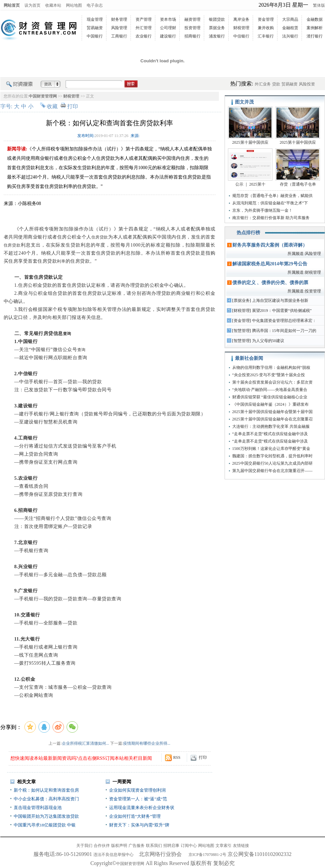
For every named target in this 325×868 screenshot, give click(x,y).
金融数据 (315, 19)
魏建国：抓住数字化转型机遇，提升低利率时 (272, 456)
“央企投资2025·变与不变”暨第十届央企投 (269, 375)
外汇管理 (144, 28)
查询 (67, 334)
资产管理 (144, 19)
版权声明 (119, 846)
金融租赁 (290, 28)
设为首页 (32, 5)
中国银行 (95, 36)
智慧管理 (242, 331)
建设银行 (168, 36)
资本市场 (168, 19)
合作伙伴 (102, 846)
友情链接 (241, 846)
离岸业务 (241, 19)
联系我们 (154, 846)
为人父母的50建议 (268, 341)
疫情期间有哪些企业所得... (147, 743)
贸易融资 (95, 28)
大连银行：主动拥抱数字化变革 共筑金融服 (271, 426)
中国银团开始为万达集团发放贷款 (46, 816)
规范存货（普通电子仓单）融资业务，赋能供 (272, 196)
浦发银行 (217, 36)
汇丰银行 (266, 36)
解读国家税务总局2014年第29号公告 (270, 264)
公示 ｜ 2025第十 (250, 184)
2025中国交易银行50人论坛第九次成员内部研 (272, 463)
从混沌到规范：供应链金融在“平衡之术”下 (270, 203)
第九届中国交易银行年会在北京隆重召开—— (272, 471)
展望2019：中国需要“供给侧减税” (282, 311)
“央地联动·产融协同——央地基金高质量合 (270, 390)
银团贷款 (217, 19)
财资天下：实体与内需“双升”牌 (139, 825)
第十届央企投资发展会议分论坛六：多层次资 (272, 382)
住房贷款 (100, 237)
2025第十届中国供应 (250, 142)
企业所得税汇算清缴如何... (86, 743)
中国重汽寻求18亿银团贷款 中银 (45, 825)
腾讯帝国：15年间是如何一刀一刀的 (284, 331)
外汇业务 (263, 84)
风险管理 (119, 28)
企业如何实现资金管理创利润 (137, 790)
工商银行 (119, 36)
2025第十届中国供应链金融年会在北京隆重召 (272, 419)
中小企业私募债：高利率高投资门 (46, 799)
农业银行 (144, 36)
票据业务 (217, 28)
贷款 (276, 84)
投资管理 (192, 28)
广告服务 (137, 846)
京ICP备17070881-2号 (207, 855)
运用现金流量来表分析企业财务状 (142, 808)
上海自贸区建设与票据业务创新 (280, 301)
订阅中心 (189, 846)
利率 (61, 261)
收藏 (52, 106)
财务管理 (119, 19)
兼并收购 (266, 28)
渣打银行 (315, 36)
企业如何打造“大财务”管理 (135, 816)
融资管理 (192, 19)
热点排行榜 (248, 233)
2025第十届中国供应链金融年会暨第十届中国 (272, 412)
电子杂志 (95, 5)
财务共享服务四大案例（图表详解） (270, 245)
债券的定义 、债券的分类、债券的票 (270, 283)
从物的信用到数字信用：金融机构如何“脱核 (271, 368)
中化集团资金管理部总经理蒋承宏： (284, 321)
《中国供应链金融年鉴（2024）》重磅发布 (270, 404)
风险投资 (307, 84)
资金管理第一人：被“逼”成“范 (138, 799)
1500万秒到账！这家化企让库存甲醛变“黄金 (271, 449)
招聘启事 (171, 846)
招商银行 (192, 36)
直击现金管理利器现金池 (38, 808)
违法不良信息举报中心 (113, 855)
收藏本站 (53, 5)
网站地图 (74, 5)
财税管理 (241, 28)
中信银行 (241, 36)
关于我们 (84, 846)
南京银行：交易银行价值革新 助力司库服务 (271, 218)
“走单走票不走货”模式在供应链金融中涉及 (270, 434)
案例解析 (315, 28)
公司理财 (168, 28)
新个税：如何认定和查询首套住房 (46, 790)
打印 (73, 106)
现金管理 (95, 19)
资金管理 (266, 19)
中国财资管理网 (43, 96)
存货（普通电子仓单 (298, 184)
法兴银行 (290, 36)
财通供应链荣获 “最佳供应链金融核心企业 (270, 397)
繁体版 (319, 5)
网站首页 (12, 5)
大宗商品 (290, 19)
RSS (177, 757)
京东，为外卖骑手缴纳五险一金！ (262, 210)
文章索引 (224, 846)
